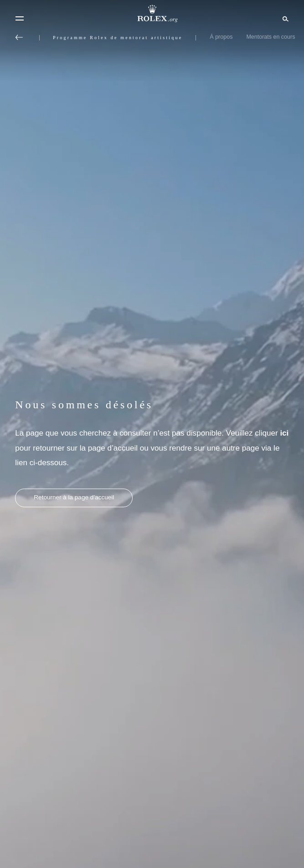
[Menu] (20, 19)
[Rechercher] (284, 18)
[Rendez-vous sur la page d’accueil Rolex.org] (152, 14)
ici (284, 433)
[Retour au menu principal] (19, 37)
